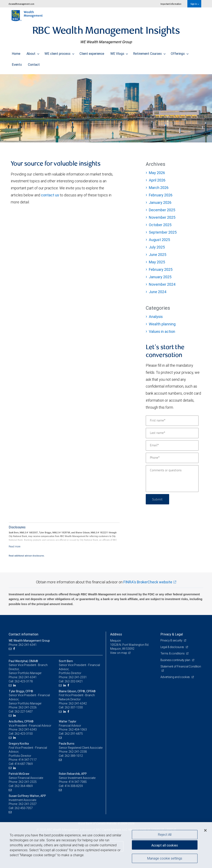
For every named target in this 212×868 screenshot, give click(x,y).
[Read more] (15, 546)
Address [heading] (116, 634)
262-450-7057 (24, 808)
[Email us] (11, 649)
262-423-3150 (24, 734)
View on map (119, 653)
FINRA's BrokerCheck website (148, 582)
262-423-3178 (24, 681)
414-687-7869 (24, 764)
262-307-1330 (74, 707)
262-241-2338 (78, 752)
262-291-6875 (74, 734)
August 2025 (159, 240)
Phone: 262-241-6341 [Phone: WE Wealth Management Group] (23, 645)
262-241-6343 (28, 730)
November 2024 (162, 284)
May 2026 (157, 173)
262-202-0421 (74, 681)
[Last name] (172, 433)
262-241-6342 (78, 703)
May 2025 (157, 262)
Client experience (92, 53)
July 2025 (157, 247)
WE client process (59, 53)
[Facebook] (15, 649)
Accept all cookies (165, 845)
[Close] (205, 830)
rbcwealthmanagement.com (21, 4)
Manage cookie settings (165, 858)
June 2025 (158, 255)
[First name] (172, 421)
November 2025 (162, 217)
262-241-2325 (28, 782)
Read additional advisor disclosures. (27, 556)
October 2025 (160, 225)
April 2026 (157, 180)
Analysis (156, 317)
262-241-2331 (78, 677)
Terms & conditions (173, 653)
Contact (34, 63)
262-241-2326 (28, 707)
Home (16, 53)
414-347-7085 (78, 782)
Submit (157, 499)
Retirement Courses (149, 53)
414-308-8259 (74, 786)
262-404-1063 (78, 730)
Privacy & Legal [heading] (172, 634)
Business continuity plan (176, 660)
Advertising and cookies (175, 677)
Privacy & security (172, 640)
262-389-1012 (74, 756)
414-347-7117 (28, 760)
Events (17, 63)
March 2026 (159, 188)
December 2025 (162, 210)
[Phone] (172, 458)
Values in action (162, 331)
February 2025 (161, 269)
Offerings (180, 53)
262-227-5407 (24, 712)
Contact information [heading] (23, 634)
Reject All (165, 835)
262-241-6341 (28, 677)
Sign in (195, 4)
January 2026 (160, 202)
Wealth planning (162, 324)
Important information (171, 4)
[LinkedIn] (15, 685)
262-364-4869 (24, 786)
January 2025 (160, 277)
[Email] (172, 445)
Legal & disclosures (173, 647)
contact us (50, 195)
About (33, 53)
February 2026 (161, 195)
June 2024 (158, 292)
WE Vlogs (119, 53)
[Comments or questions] (172, 479)
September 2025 (163, 232)
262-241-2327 (28, 804)
